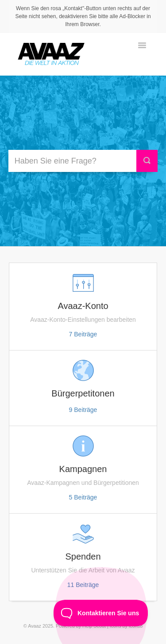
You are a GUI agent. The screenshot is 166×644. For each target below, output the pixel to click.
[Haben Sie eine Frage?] (76, 161)
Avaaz (35, 626)
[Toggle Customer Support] (101, 613)
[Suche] (147, 161)
